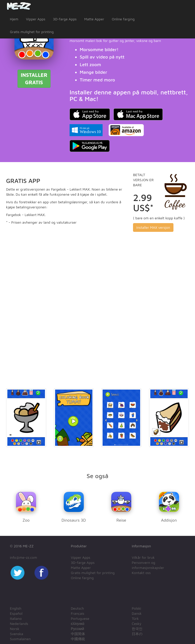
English (16, 608)
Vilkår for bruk (143, 557)
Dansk (137, 613)
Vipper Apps (36, 19)
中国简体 (78, 634)
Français (78, 613)
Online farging (123, 19)
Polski (136, 608)
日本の (137, 634)
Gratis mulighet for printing (32, 32)
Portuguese (80, 618)
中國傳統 (78, 639)
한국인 (137, 629)
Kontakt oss (141, 573)
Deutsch (77, 608)
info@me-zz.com (23, 557)
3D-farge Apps (65, 19)
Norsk (15, 629)
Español (16, 613)
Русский (77, 629)
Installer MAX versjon (153, 227)
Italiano (16, 618)
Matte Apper (94, 19)
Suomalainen (20, 639)
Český (136, 624)
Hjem (14, 19)
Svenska (17, 634)
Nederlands (19, 624)
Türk (135, 618)
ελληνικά (78, 624)
